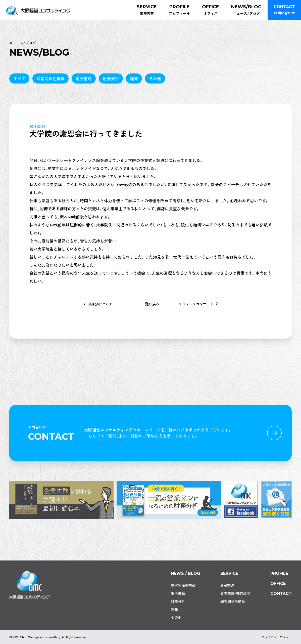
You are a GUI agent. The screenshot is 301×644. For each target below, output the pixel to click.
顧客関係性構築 (51, 78)
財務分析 (111, 78)
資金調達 (227, 585)
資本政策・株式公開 (235, 593)
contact (281, 594)
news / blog (186, 573)
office (278, 583)
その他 (155, 78)
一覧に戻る (150, 304)
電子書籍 (84, 78)
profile (279, 573)
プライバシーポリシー (277, 637)
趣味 (134, 78)
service (229, 573)
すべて (19, 78)
